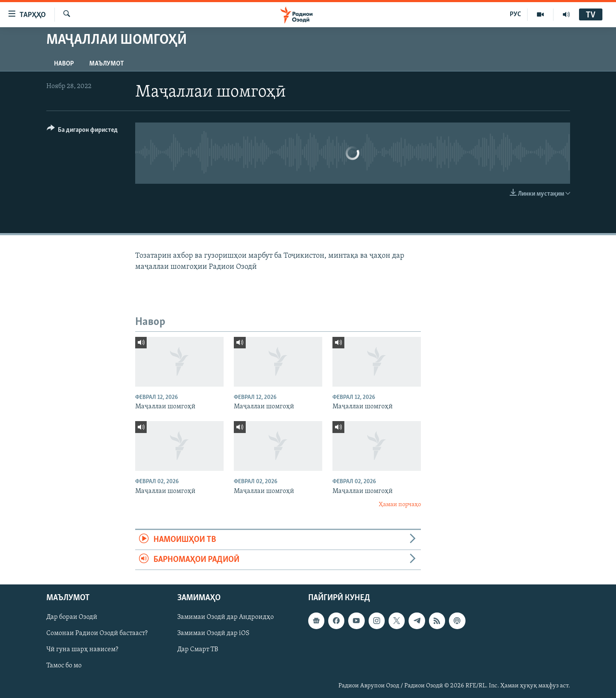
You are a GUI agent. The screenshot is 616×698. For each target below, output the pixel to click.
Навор (64, 64)
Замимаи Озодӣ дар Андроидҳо (226, 618)
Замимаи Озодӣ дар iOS (213, 634)
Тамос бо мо (64, 666)
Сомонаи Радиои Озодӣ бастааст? (97, 634)
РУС (515, 14)
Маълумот (106, 64)
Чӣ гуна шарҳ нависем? (82, 650)
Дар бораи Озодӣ (72, 618)
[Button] (82, 131)
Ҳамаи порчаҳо (400, 505)
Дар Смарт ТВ (198, 650)
